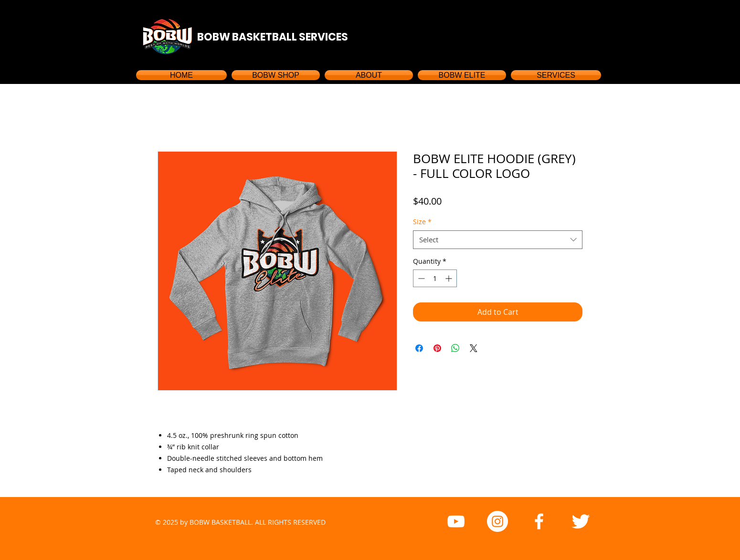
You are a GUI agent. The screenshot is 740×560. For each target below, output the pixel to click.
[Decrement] (420, 278)
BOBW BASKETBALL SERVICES (273, 37)
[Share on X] (474, 348)
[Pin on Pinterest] (437, 348)
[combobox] (498, 240)
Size (422, 222)
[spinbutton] (435, 278)
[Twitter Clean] (581, 521)
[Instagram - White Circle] (497, 521)
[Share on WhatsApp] (455, 348)
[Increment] (449, 278)
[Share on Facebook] (419, 348)
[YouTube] (456, 521)
